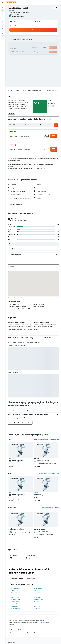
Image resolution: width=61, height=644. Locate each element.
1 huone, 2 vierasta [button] (15, 26)
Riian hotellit (37, 590)
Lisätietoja (12, 162)
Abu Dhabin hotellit (38, 599)
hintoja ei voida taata (45, 622)
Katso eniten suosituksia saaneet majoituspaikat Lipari (50, 508)
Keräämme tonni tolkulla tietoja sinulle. (34, 630)
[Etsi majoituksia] (3, 11)
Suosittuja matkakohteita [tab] (17, 578)
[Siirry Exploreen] (3, 22)
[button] (3, 2)
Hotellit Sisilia (41, 641)
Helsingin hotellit (38, 588)
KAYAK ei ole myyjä (34, 627)
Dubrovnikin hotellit (38, 595)
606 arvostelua (20, 16)
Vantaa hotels (15, 606)
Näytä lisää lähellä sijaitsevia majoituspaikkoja (46, 439)
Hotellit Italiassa (33, 641)
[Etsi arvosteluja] (35, 244)
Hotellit (17, 641)
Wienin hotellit (15, 593)
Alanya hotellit (37, 597)
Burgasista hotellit (16, 588)
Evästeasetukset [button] (12, 171)
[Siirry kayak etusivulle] (11, 2)
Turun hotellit (15, 590)
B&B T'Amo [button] (37, 459)
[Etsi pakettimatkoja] (3, 17)
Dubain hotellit (15, 597)
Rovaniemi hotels (16, 608)
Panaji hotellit (37, 602)
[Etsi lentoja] (3, 7)
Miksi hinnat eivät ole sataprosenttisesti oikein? (34, 633)
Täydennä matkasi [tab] (31, 578)
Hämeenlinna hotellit (17, 595)
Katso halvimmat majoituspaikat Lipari (49, 473)
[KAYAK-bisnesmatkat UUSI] (3, 29)
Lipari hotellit (49, 641)
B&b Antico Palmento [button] (39, 530)
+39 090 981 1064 (14, 14)
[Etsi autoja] (3, 14)
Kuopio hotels (37, 608)
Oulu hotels (14, 604)
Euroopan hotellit (24, 641)
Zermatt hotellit (15, 602)
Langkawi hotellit (38, 593)
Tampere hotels (37, 604)
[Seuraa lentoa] (3, 25)
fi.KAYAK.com (11, 641)
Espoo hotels (37, 606)
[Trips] (3, 33)
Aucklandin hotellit (16, 599)
